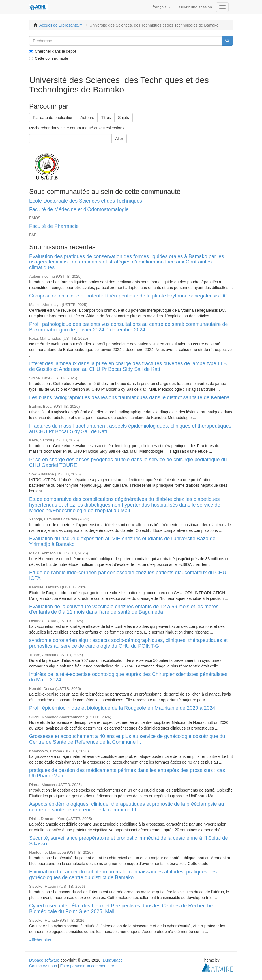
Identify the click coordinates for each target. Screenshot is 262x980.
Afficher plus (40, 940)
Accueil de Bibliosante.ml (61, 25)
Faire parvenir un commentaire (87, 966)
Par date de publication (53, 118)
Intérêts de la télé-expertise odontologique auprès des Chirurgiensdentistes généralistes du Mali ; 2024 (128, 677)
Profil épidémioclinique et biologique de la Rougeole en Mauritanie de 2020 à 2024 (122, 708)
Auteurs (87, 118)
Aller (119, 139)
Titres (106, 118)
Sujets (124, 118)
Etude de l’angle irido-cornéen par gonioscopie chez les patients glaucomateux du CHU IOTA (128, 575)
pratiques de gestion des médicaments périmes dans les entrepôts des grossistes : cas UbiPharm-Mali (127, 773)
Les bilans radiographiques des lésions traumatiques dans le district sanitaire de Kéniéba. (130, 397)
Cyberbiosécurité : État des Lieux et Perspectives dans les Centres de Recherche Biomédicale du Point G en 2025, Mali (121, 909)
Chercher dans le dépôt (53, 51)
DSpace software (44, 960)
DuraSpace (113, 960)
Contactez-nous (43, 966)
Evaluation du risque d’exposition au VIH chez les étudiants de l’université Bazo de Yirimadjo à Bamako (122, 541)
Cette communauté (49, 58)
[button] (161, 7)
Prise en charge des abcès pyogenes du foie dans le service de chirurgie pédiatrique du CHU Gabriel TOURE (128, 462)
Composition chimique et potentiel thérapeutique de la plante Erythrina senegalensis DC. (129, 296)
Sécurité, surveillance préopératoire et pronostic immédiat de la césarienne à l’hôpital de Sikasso (128, 841)
